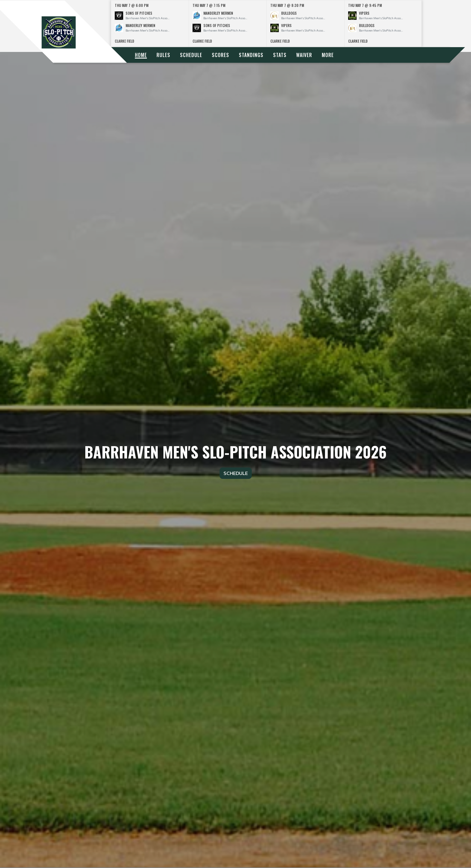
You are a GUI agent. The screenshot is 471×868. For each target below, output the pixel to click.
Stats (280, 55)
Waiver (304, 55)
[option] (150, 24)
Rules (163, 55)
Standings (251, 55)
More (328, 55)
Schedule (191, 55)
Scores (220, 55)
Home (141, 55)
